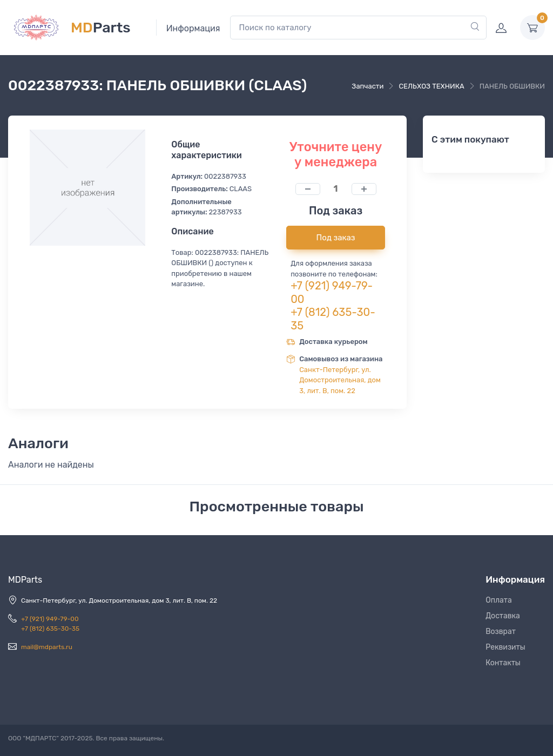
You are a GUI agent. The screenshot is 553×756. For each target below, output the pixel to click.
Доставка (503, 616)
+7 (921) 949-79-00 (50, 619)
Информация (193, 28)
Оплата (499, 600)
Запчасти (367, 86)
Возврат (501, 632)
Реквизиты (505, 647)
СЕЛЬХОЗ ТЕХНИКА (431, 86)
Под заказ (336, 238)
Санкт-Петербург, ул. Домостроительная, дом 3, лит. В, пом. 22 (340, 380)
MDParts (25, 580)
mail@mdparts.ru (47, 647)
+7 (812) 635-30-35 (50, 629)
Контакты (503, 663)
